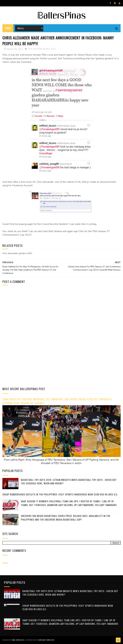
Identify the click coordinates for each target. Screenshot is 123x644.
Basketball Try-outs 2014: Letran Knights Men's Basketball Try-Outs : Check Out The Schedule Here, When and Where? (69, 482)
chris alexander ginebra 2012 (42, 49)
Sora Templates (18, 640)
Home (8, 28)
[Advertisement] (29, 312)
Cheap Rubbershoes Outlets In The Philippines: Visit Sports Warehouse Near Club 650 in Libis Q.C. (60, 494)
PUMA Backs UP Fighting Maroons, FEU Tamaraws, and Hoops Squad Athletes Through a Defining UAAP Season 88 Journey (57, 401)
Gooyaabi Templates (46, 640)
